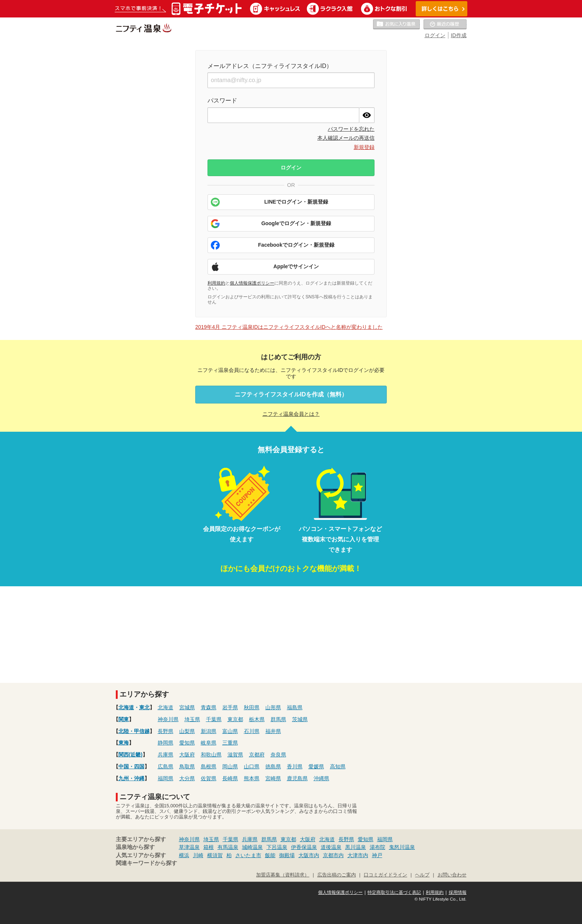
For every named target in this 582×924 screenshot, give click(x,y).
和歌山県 (211, 755)
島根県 (209, 766)
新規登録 (364, 147)
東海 (124, 743)
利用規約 (216, 283)
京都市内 (333, 855)
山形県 (273, 707)
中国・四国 (131, 766)
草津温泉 (189, 847)
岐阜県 (209, 743)
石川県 (252, 731)
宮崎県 (273, 778)
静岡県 (166, 743)
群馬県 (278, 719)
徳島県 (273, 766)
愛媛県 (316, 766)
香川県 (295, 766)
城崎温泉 (252, 847)
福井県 (273, 731)
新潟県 (209, 731)
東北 (144, 707)
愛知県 (187, 743)
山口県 (252, 766)
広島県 (166, 766)
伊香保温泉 (304, 847)
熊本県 (252, 778)
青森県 (209, 707)
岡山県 (230, 766)
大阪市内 (309, 855)
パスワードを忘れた (351, 129)
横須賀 (215, 855)
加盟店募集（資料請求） (283, 875)
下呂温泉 (277, 847)
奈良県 (278, 755)
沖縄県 (321, 778)
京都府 (257, 755)
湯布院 (377, 847)
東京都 (235, 719)
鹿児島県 (297, 778)
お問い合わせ (452, 875)
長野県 (166, 731)
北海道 (126, 707)
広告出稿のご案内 (337, 875)
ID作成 (459, 35)
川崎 (198, 855)
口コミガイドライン (385, 875)
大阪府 (187, 755)
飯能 (270, 855)
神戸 (377, 855)
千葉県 (214, 719)
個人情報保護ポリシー (252, 283)
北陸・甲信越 (134, 731)
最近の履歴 (445, 25)
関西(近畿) (130, 755)
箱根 (209, 847)
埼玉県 (192, 719)
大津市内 (358, 855)
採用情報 (458, 892)
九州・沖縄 (131, 778)
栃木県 (257, 719)
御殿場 (287, 855)
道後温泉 (331, 847)
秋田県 (252, 707)
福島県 (295, 707)
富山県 (230, 731)
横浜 (184, 855)
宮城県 (187, 707)
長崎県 (230, 778)
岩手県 (230, 707)
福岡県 (166, 778)
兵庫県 (166, 755)
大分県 (187, 778)
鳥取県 (187, 766)
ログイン (435, 35)
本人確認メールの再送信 (346, 138)
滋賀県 (235, 755)
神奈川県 (168, 719)
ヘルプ (422, 875)
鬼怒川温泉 (402, 847)
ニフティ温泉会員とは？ (291, 414)
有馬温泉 (228, 847)
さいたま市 (248, 855)
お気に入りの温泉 (396, 25)
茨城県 (300, 719)
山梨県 (187, 731)
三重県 (230, 743)
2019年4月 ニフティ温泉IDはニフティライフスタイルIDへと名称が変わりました (289, 327)
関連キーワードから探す (146, 863)
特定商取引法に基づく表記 (394, 892)
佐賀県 (209, 778)
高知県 (338, 766)
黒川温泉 (356, 847)
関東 (124, 719)
